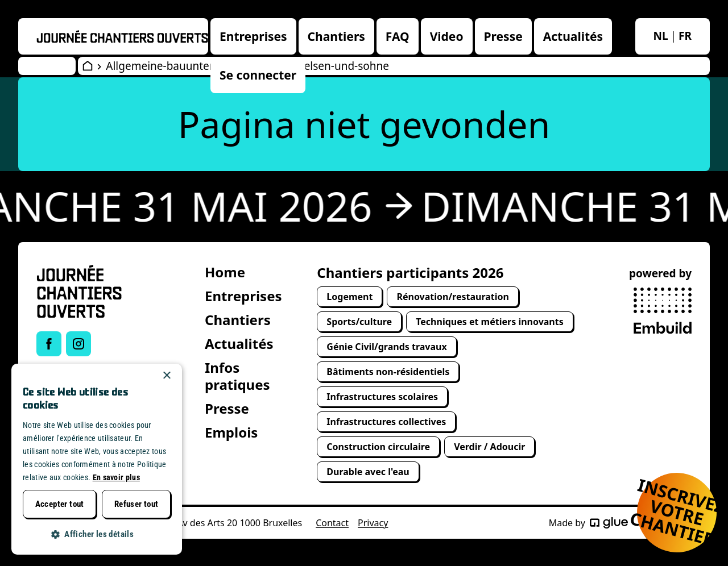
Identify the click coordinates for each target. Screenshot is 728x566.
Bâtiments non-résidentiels (388, 372)
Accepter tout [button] (60, 504)
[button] (97, 534)
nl (661, 36)
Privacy (373, 523)
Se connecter (258, 75)
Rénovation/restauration (453, 297)
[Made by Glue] (609, 523)
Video (447, 36)
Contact (332, 523)
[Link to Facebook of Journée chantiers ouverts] (49, 344)
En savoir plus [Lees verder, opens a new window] (116, 477)
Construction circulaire (378, 447)
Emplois (231, 432)
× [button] (166, 376)
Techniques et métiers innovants (490, 322)
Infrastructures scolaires (382, 397)
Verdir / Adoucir (489, 447)
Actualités (573, 36)
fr (685, 36)
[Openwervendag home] (122, 36)
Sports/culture (359, 322)
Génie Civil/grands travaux (386, 347)
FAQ (398, 36)
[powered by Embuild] (663, 311)
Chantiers (336, 36)
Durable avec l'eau (368, 472)
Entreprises (253, 36)
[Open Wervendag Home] (88, 66)
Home (225, 272)
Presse (503, 36)
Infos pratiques (237, 376)
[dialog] (97, 459)
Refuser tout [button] (136, 504)
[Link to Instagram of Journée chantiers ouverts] (78, 344)
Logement (349, 297)
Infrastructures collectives (386, 422)
